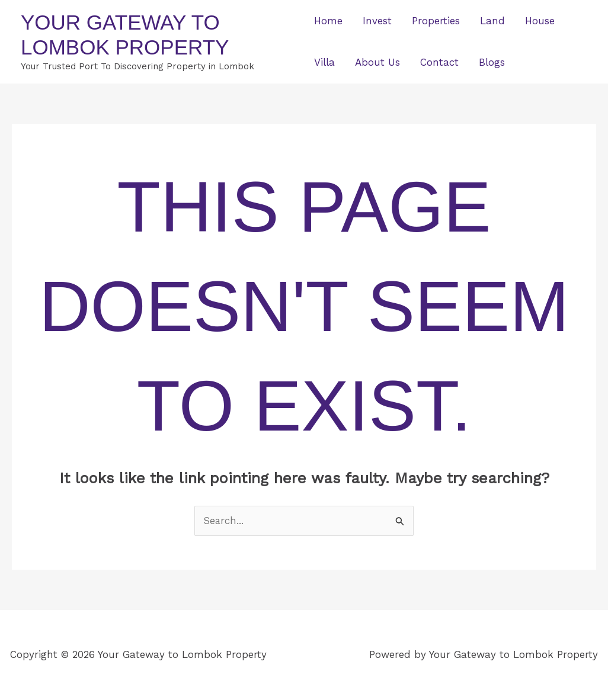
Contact (439, 62)
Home (328, 21)
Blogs (492, 62)
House (540, 21)
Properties (436, 21)
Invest (377, 21)
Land (492, 21)
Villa (324, 62)
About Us (377, 62)
